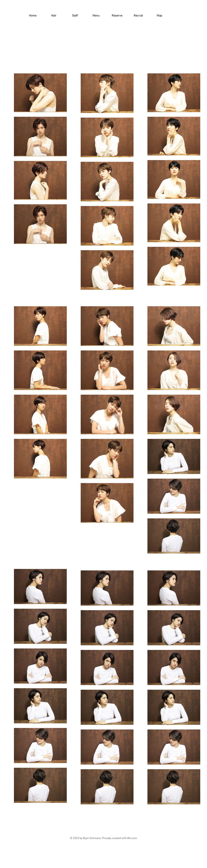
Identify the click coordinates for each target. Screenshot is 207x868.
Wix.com (132, 838)
